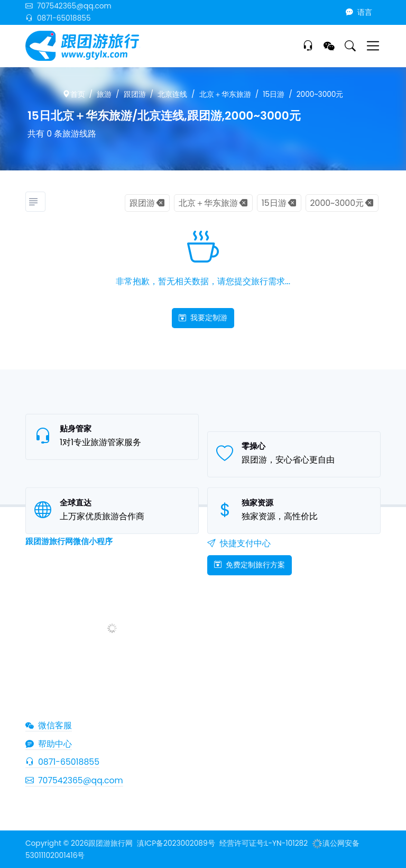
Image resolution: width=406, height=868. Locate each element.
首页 (74, 94)
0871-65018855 (58, 18)
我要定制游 (203, 318)
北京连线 (172, 94)
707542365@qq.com (68, 6)
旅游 (104, 94)
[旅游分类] (35, 202)
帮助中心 (49, 744)
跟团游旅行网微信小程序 (69, 541)
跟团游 (135, 94)
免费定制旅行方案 (250, 565)
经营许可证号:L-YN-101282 (264, 843)
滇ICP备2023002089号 (176, 843)
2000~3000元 (320, 94)
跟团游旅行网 (110, 843)
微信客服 (49, 725)
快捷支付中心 (239, 543)
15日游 (274, 94)
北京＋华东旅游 (225, 94)
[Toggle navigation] (373, 46)
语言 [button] (359, 12)
